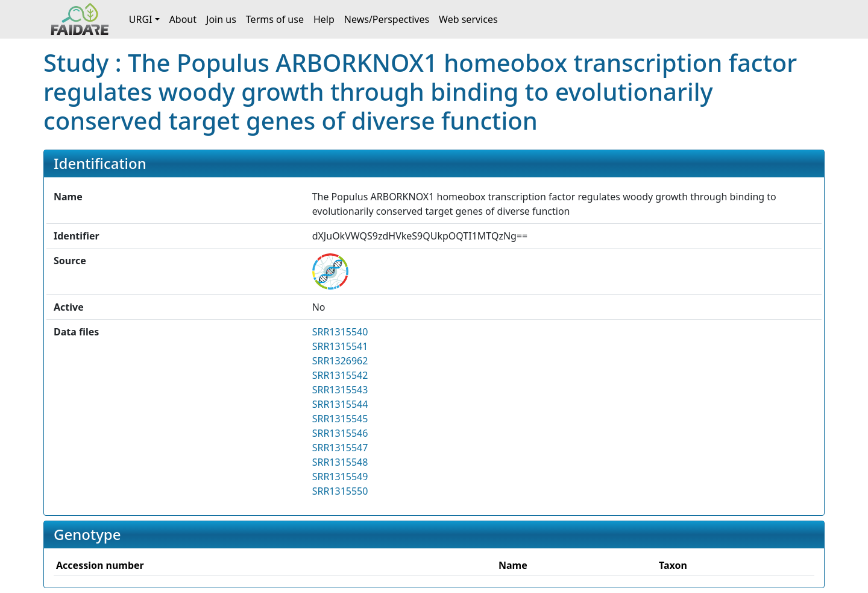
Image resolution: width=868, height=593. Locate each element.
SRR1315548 (340, 462)
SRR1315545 (340, 419)
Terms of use (275, 19)
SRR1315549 (340, 477)
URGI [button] (141, 19)
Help (324, 19)
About (183, 19)
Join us (221, 19)
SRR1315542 (340, 375)
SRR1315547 (340, 448)
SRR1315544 (340, 404)
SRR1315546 (340, 433)
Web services (468, 19)
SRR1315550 (340, 491)
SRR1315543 (340, 390)
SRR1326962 (340, 361)
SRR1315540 (340, 332)
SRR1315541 (340, 346)
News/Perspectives (387, 19)
